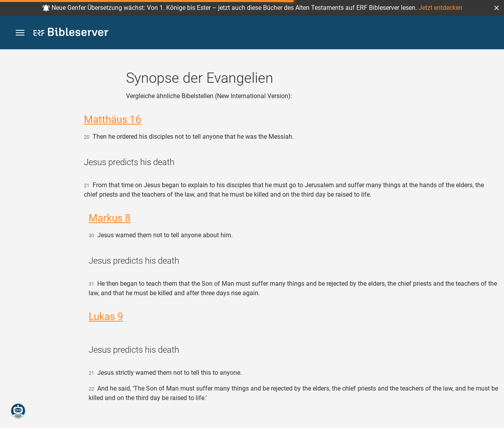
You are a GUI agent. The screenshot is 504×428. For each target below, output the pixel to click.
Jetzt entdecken (440, 8)
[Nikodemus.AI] (18, 411)
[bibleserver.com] (71, 33)
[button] (497, 8)
